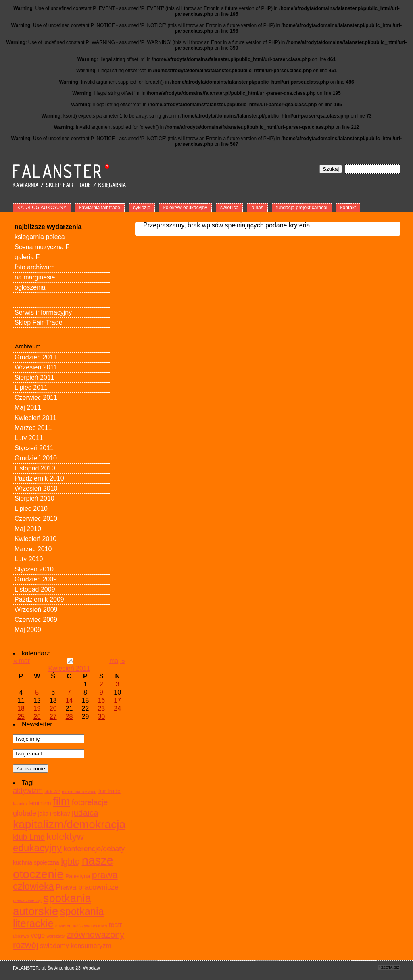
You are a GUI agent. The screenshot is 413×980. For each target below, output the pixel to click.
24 (117, 708)
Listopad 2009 (35, 589)
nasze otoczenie (63, 867)
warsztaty (56, 936)
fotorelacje (90, 802)
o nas (257, 208)
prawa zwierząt (27, 900)
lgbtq (70, 861)
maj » (117, 661)
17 (117, 700)
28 (69, 717)
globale (25, 813)
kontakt (348, 208)
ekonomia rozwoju (79, 791)
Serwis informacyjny (43, 312)
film (61, 801)
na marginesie (35, 277)
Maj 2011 (28, 408)
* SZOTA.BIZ (389, 967)
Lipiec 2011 (31, 387)
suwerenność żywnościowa (81, 925)
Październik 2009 (39, 599)
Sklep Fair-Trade (39, 322)
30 (101, 717)
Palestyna (78, 876)
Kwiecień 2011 (35, 418)
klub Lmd (29, 837)
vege (38, 935)
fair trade (110, 791)
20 (53, 708)
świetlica (229, 208)
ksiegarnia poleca (40, 237)
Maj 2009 (28, 630)
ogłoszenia (30, 287)
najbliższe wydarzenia (48, 227)
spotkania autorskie (52, 905)
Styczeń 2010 (34, 569)
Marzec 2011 (33, 428)
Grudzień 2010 (36, 458)
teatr (115, 925)
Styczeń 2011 (34, 448)
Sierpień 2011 (34, 377)
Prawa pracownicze (87, 887)
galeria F (27, 257)
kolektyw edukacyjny (185, 208)
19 (37, 708)
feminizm (40, 803)
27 (53, 717)
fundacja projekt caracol (302, 208)
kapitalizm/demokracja (69, 824)
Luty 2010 (29, 559)
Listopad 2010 (35, 468)
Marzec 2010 (33, 549)
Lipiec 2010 (31, 509)
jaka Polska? (54, 814)
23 (101, 708)
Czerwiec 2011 (36, 398)
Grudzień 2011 (36, 357)
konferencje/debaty (94, 849)
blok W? (52, 791)
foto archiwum (35, 267)
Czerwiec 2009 (36, 620)
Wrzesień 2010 (36, 488)
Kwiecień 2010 (35, 539)
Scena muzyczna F (42, 247)
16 (101, 700)
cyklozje (142, 208)
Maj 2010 (28, 529)
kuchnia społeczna (36, 862)
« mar (22, 661)
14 (69, 700)
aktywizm (28, 791)
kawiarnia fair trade (100, 208)
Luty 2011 (29, 438)
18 (21, 708)
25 (21, 717)
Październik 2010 (39, 478)
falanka (20, 804)
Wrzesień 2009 (36, 610)
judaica (85, 813)
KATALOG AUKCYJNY (42, 208)
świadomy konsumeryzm (76, 946)
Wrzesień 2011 (36, 367)
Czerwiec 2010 (36, 519)
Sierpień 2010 (34, 498)
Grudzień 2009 (36, 579)
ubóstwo (21, 936)
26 (37, 717)
